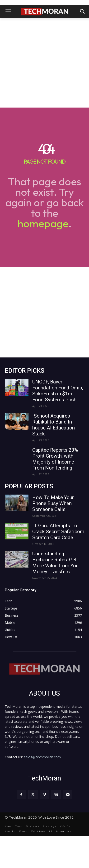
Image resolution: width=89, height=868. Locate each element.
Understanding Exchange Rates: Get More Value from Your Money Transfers (56, 563)
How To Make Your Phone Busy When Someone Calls (53, 503)
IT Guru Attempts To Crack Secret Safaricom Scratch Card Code (58, 532)
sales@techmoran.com (42, 757)
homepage (43, 223)
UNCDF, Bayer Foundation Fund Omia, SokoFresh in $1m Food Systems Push (58, 391)
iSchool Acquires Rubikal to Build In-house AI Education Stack (54, 425)
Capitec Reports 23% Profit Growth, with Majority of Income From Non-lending (55, 459)
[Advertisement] (44, 63)
